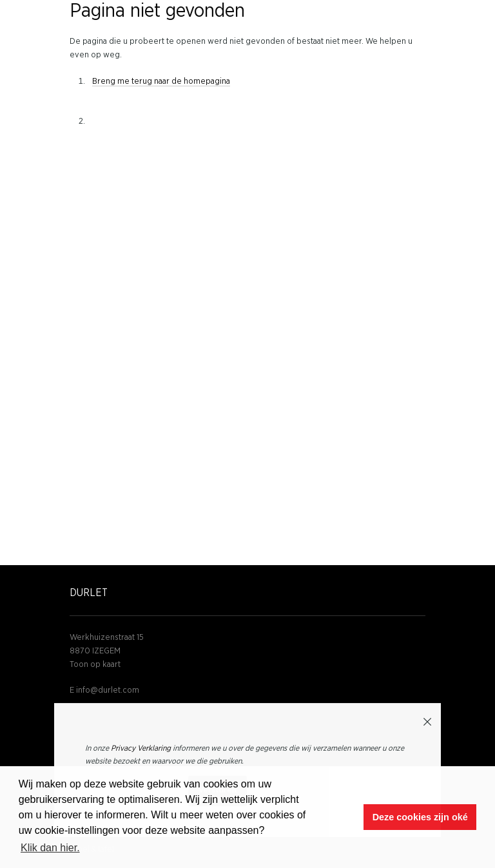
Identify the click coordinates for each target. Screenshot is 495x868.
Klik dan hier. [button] (50, 848)
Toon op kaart (95, 665)
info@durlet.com (108, 690)
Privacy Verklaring (141, 748)
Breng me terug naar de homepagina (161, 82)
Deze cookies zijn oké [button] (420, 817)
